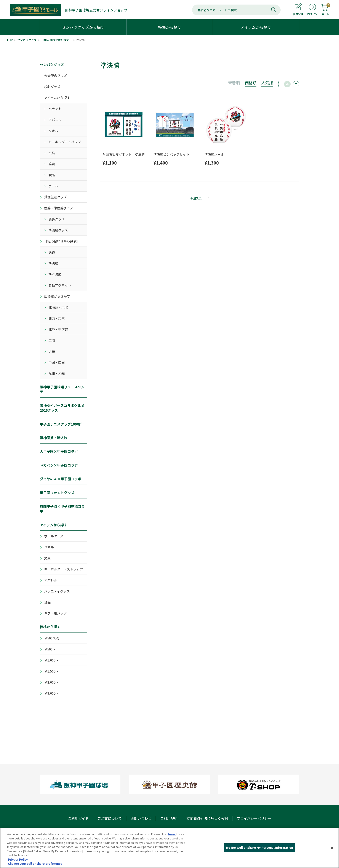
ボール (53, 186)
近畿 (52, 351)
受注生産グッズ (55, 197)
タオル (53, 131)
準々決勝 (55, 274)
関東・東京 (57, 318)
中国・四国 (57, 362)
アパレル (55, 120)
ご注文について (110, 818)
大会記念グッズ (55, 76)
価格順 (251, 83)
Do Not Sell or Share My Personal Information (260, 853)
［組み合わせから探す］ (57, 40)
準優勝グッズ (58, 230)
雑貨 (52, 164)
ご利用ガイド (78, 818)
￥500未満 (52, 638)
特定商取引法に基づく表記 (207, 818)
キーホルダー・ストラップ (64, 569)
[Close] (332, 854)
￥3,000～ (51, 693)
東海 (52, 340)
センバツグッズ (27, 40)
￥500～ (50, 649)
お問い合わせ (141, 818)
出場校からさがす (57, 296)
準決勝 (81, 40)
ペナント (55, 109)
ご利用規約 (169, 818)
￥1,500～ (51, 671)
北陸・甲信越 (58, 329)
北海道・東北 (58, 307)
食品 (52, 175)
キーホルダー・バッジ (65, 142)
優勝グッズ (57, 219)
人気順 (267, 83)
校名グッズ (52, 87)
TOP (10, 40)
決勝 (52, 252)
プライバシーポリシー (254, 818)
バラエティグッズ (57, 591)
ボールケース (54, 536)
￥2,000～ (51, 682)
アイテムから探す (57, 98)
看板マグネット (60, 285)
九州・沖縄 (57, 373)
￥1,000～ (51, 660)
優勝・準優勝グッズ (59, 208)
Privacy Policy (18, 865)
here (172, 840)
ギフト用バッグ (55, 613)
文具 (52, 153)
